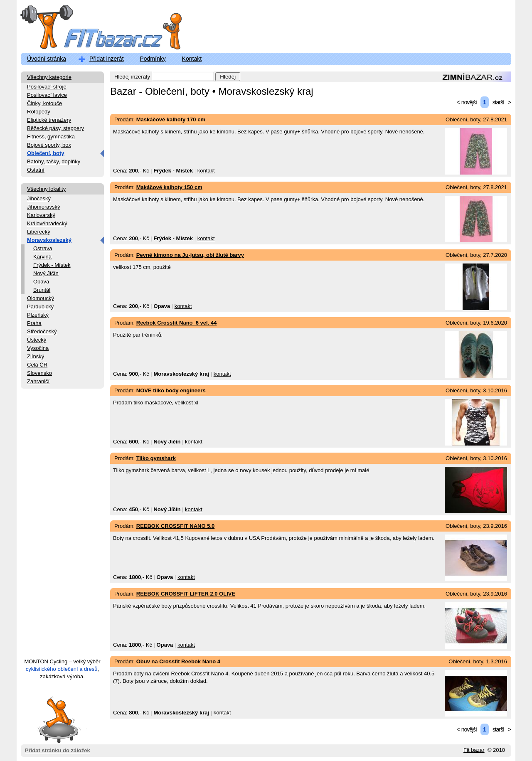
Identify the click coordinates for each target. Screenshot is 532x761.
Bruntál (42, 290)
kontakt (206, 171)
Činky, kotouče (44, 103)
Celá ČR (37, 365)
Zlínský (36, 356)
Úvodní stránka (47, 59)
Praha (34, 323)
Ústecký (37, 340)
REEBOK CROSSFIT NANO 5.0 (176, 526)
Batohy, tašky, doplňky (54, 161)
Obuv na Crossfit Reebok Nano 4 (178, 661)
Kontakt (192, 59)
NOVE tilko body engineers (171, 390)
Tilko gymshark (156, 458)
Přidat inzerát (106, 59)
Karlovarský (41, 215)
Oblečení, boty (46, 153)
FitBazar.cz (94, 29)
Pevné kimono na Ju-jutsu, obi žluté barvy (190, 255)
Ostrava (43, 248)
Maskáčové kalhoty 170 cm (171, 119)
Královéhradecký (47, 223)
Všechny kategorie (49, 77)
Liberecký (39, 232)
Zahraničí (38, 381)
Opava (41, 282)
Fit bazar (474, 750)
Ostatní (36, 170)
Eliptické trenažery (49, 120)
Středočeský (42, 331)
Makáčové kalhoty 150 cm (169, 187)
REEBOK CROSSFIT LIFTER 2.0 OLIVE (186, 594)
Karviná (42, 257)
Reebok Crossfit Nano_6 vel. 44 (177, 323)
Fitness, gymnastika (51, 137)
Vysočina (38, 348)
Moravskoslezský (49, 240)
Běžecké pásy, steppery (55, 128)
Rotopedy (39, 112)
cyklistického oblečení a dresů (62, 669)
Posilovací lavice (47, 95)
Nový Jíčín (46, 273)
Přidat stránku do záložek (58, 719)
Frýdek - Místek (52, 265)
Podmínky (153, 59)
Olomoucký (41, 298)
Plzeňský (38, 315)
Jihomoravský (43, 207)
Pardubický (40, 307)
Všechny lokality (46, 189)
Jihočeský (39, 198)
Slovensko (39, 373)
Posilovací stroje (47, 87)
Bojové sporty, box (49, 145)
